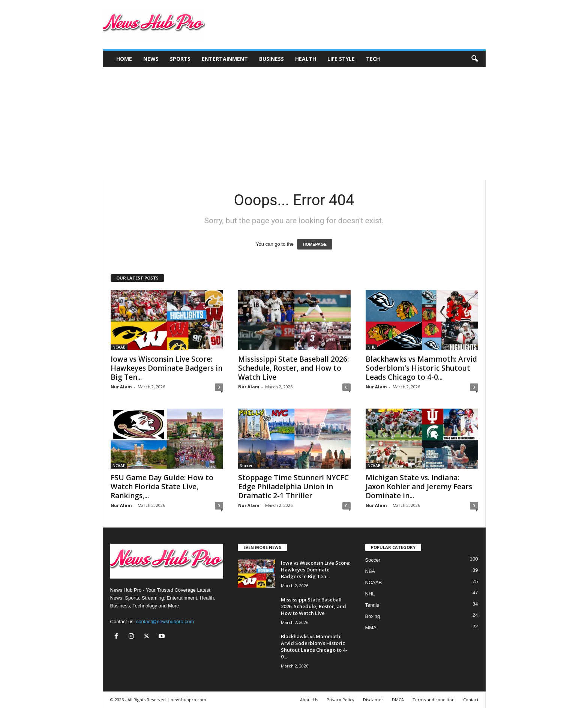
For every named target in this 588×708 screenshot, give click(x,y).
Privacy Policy (340, 700)
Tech (373, 59)
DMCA (398, 700)
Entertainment (225, 59)
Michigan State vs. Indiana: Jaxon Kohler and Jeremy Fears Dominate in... (419, 487)
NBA (370, 571)
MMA (371, 628)
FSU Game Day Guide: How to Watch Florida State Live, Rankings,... (162, 487)
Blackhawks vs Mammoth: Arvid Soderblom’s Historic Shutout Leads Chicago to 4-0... (421, 368)
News (151, 59)
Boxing (373, 616)
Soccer (246, 466)
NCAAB (119, 347)
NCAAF (119, 466)
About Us (309, 700)
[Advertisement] (294, 123)
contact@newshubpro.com (165, 622)
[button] (474, 59)
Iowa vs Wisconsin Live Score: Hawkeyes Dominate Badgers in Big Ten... (166, 368)
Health (306, 59)
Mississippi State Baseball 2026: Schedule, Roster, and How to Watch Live (293, 368)
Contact (471, 700)
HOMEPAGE (314, 244)
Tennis (372, 605)
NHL (371, 347)
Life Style (341, 59)
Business (271, 59)
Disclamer (373, 700)
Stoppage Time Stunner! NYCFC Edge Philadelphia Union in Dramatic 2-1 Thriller (293, 487)
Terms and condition (433, 700)
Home (124, 59)
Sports (180, 59)
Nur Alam (121, 387)
